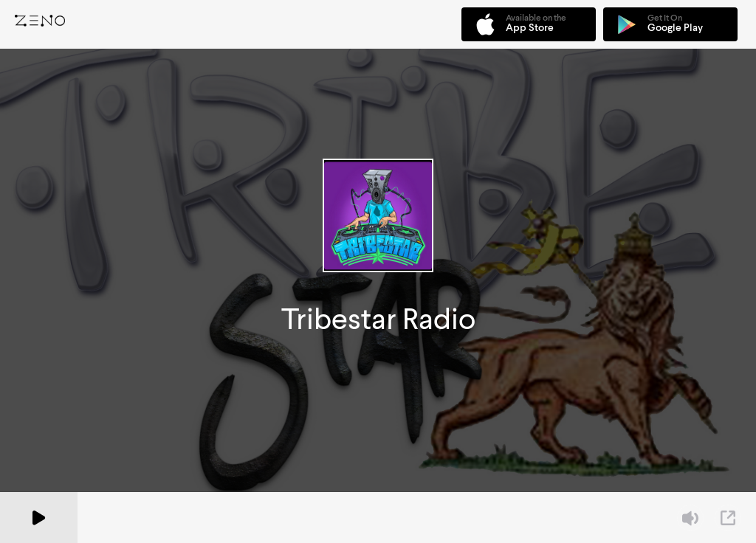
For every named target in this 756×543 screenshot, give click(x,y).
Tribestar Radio (378, 319)
